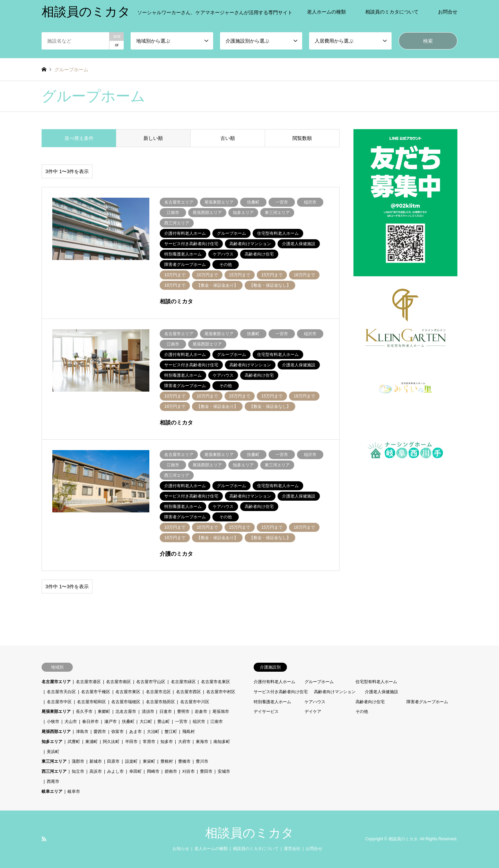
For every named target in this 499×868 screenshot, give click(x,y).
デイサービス (266, 712)
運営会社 (292, 849)
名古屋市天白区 (61, 692)
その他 (362, 712)
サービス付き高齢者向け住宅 (281, 692)
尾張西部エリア (56, 732)
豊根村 (167, 761)
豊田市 (206, 771)
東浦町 (91, 742)
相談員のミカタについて (392, 12)
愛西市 (100, 732)
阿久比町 (111, 742)
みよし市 (115, 771)
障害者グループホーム (427, 702)
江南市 (217, 722)
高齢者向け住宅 (370, 702)
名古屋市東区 (128, 692)
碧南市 (171, 771)
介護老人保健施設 (382, 692)
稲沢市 (199, 722)
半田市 (131, 742)
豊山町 (164, 722)
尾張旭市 (221, 712)
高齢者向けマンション (335, 692)
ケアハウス (315, 702)
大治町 (153, 732)
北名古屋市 (126, 712)
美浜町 (53, 752)
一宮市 (181, 722)
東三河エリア (54, 761)
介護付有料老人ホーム (274, 682)
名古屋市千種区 (96, 692)
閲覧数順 (302, 138)
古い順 (228, 138)
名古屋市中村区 (221, 692)
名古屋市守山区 (151, 682)
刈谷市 (189, 771)
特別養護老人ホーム (272, 702)
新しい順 (153, 138)
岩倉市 (201, 712)
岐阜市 (74, 791)
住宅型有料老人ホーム (376, 682)
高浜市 (96, 771)
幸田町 (135, 771)
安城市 (224, 771)
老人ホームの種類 (326, 12)
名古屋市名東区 (216, 682)
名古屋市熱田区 (160, 702)
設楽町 (131, 761)
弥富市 (117, 732)
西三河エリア (54, 771)
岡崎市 (153, 771)
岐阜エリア (52, 791)
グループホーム (319, 682)
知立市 (78, 771)
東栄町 (149, 761)
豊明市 (183, 712)
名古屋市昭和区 (91, 702)
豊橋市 (184, 761)
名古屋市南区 (119, 682)
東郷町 (104, 712)
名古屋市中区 (59, 702)
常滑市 (149, 742)
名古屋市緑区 (183, 682)
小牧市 (53, 722)
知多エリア (52, 742)
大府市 (184, 742)
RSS (44, 839)
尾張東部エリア (56, 712)
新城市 (96, 761)
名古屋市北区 (158, 692)
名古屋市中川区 (195, 702)
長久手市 (84, 712)
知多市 (167, 742)
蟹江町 (171, 732)
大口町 (146, 722)
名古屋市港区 (88, 682)
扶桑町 (128, 722)
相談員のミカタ (249, 833)
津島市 (82, 732)
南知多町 (222, 742)
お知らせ (181, 849)
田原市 (113, 761)
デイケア (313, 712)
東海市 (202, 742)
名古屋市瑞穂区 (126, 702)
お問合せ (448, 12)
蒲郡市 (78, 761)
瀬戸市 (111, 722)
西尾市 (53, 781)
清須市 (148, 712)
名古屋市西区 (189, 692)
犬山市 (71, 722)
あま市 (135, 732)
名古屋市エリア (56, 682)
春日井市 (90, 722)
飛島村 (189, 732)
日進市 (166, 712)
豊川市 (202, 761)
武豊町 (74, 742)
